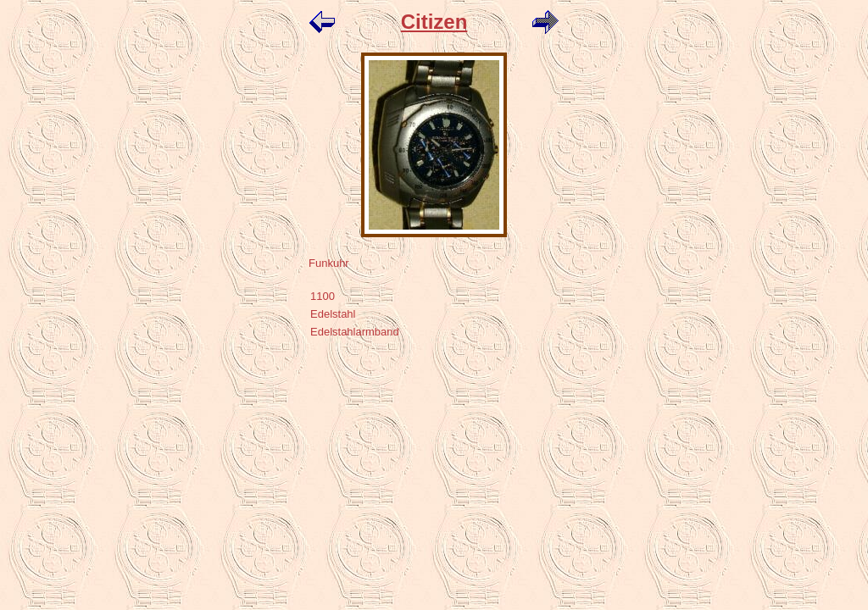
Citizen (434, 22)
